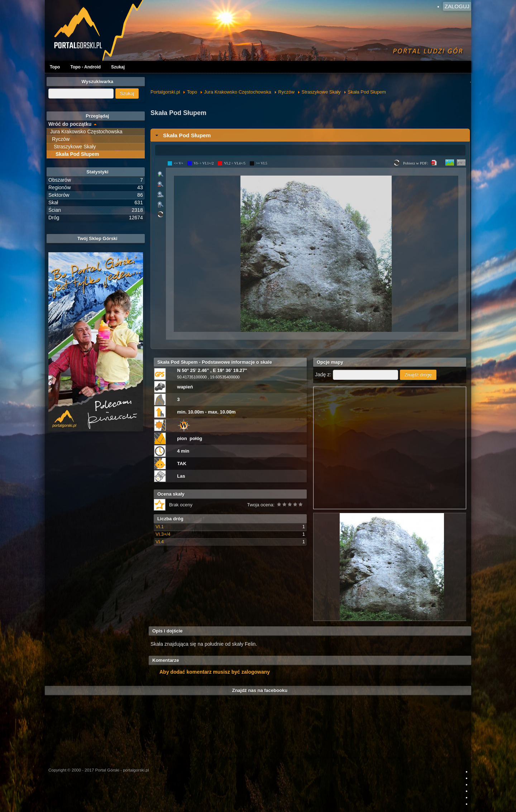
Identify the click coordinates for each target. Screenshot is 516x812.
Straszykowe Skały (321, 92)
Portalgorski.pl (165, 92)
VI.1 (160, 527)
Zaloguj (457, 6)
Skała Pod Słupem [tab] (182, 135)
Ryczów (286, 92)
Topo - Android (85, 67)
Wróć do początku (70, 124)
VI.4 (160, 542)
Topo (55, 67)
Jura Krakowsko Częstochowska (238, 92)
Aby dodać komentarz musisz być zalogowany (215, 672)
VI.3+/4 (163, 534)
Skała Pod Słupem (367, 92)
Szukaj (118, 67)
